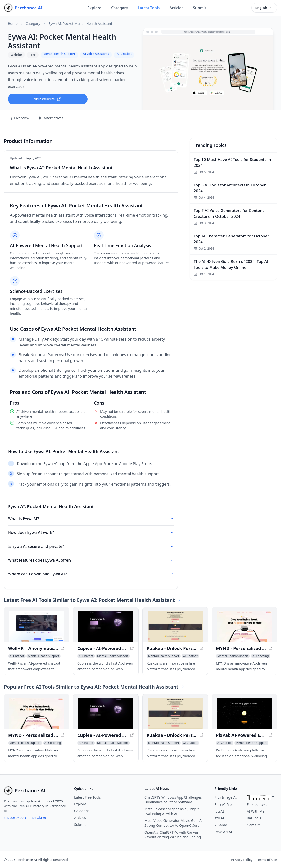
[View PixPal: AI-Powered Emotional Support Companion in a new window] (244, 713)
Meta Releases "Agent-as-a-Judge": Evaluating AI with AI (172, 811)
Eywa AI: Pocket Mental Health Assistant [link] (80, 24)
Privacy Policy (242, 860)
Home (13, 24)
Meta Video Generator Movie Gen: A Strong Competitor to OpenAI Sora (173, 823)
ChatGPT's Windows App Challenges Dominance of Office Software (173, 800)
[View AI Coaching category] (261, 656)
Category (120, 8)
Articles (176, 8)
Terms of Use (267, 860)
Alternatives (50, 118)
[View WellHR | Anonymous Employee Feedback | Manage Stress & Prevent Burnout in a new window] (37, 627)
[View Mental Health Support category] (44, 656)
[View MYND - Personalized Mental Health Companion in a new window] (244, 627)
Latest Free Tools (88, 797)
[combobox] (264, 8)
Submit (200, 8)
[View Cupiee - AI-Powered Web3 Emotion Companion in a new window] (106, 627)
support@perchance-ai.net (25, 818)
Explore (94, 8)
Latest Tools (149, 8)
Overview (19, 118)
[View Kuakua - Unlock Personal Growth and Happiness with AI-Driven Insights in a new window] (175, 627)
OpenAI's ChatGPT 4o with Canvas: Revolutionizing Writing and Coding (173, 835)
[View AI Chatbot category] (17, 656)
